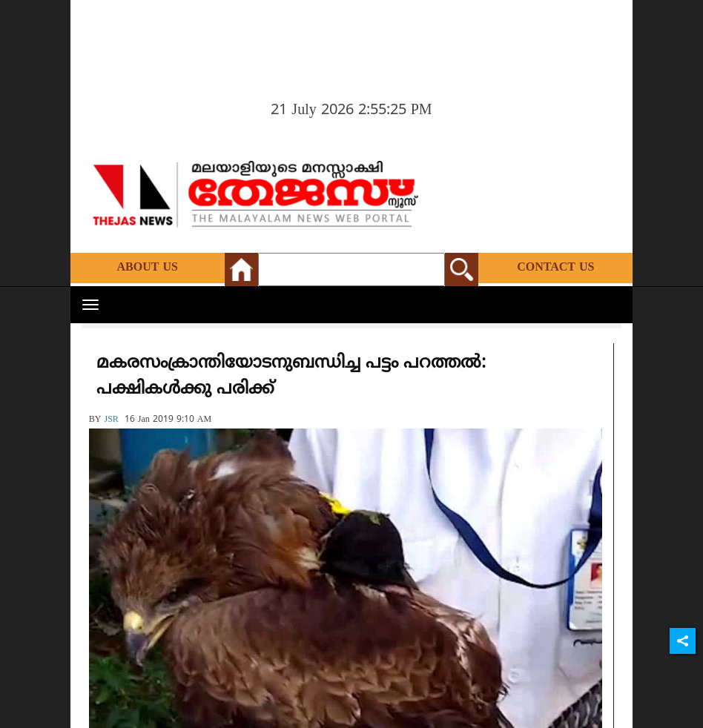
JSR (111, 420)
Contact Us (555, 268)
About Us (148, 268)
